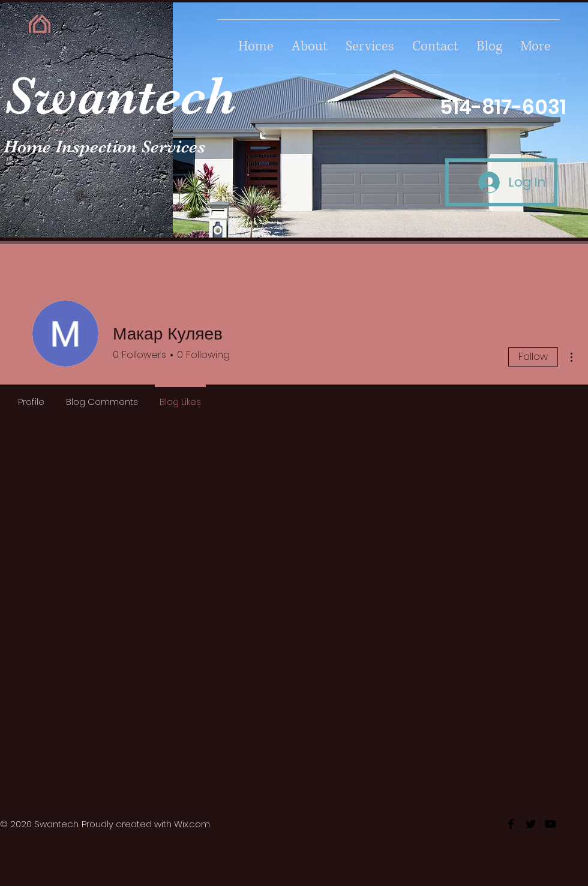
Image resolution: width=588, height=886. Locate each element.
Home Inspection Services (104, 147)
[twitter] (531, 824)
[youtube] (550, 824)
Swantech (120, 96)
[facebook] (511, 824)
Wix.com (192, 824)
